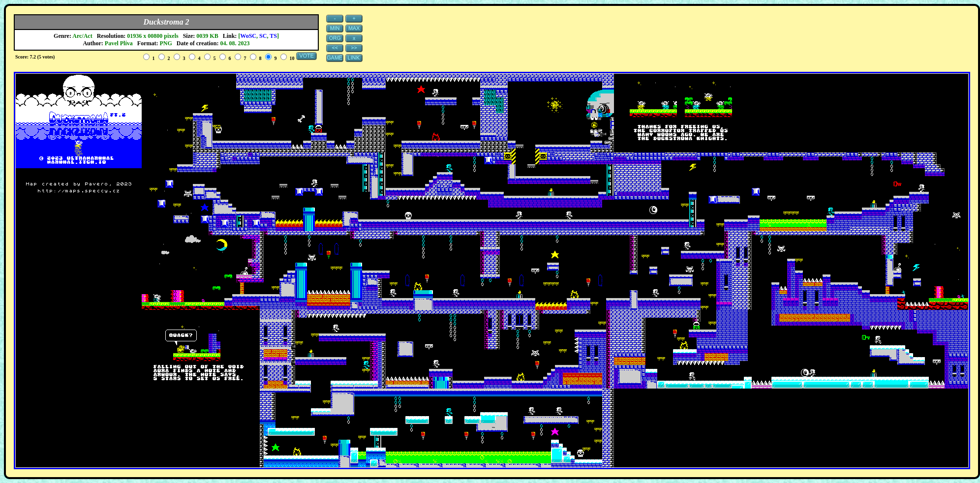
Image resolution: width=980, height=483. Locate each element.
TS (273, 36)
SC (263, 36)
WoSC (248, 36)
